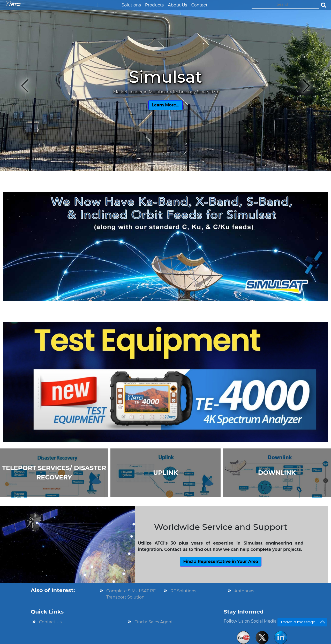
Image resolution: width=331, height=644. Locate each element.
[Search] (285, 5)
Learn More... (166, 105)
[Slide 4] (179, 164)
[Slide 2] (161, 164)
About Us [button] (177, 5)
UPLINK (165, 473)
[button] (117, 2)
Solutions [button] (131, 5)
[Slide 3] (170, 164)
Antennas (244, 591)
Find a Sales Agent (154, 622)
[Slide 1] (152, 164)
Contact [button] (199, 5)
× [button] (254, 636)
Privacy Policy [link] (203, 637)
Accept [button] (240, 637)
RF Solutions (183, 591)
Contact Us (50, 622)
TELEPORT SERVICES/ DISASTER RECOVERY (54, 473)
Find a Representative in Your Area (221, 561)
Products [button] (154, 5)
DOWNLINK (277, 473)
